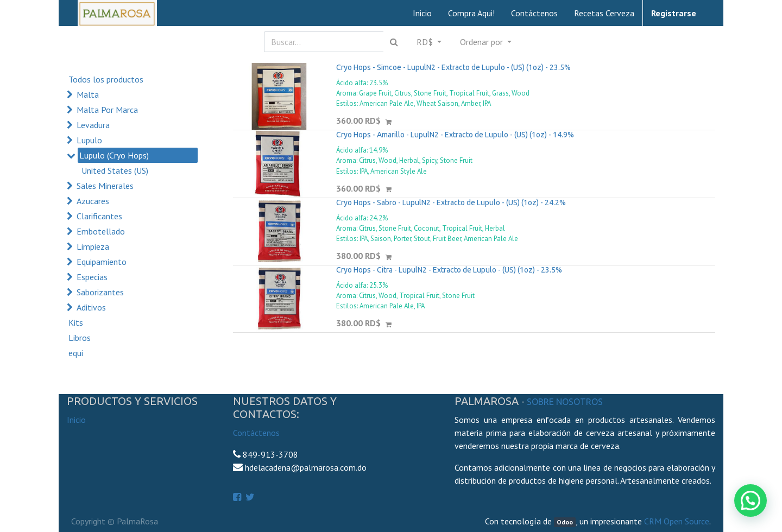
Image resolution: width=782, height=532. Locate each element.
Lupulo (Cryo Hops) (114, 155)
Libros (80, 338)
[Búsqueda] (394, 42)
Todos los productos (106, 79)
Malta (88, 94)
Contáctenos (256, 433)
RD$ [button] (426, 42)
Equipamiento (102, 262)
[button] (486, 42)
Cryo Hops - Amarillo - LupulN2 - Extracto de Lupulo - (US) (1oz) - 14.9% (455, 135)
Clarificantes (99, 216)
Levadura (93, 125)
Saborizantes (100, 292)
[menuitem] (422, 13)
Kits (76, 322)
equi (76, 353)
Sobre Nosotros (565, 402)
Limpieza (93, 246)
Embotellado (101, 231)
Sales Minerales (105, 186)
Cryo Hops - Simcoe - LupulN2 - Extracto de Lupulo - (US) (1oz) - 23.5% (453, 67)
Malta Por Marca (107, 110)
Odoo (565, 522)
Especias (92, 277)
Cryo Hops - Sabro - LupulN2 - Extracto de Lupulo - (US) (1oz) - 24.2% (451, 202)
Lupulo (89, 140)
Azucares (93, 201)
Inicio (76, 420)
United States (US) (115, 170)
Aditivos (91, 307)
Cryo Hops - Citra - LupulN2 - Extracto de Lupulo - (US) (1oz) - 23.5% (449, 270)
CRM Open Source (677, 521)
